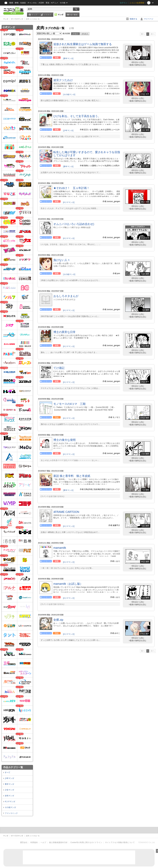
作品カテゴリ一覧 (13, 767)
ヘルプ (43, 842)
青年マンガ (9, 784)
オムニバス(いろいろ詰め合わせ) (74, 224)
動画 (11, 3)
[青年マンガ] (68, 58)
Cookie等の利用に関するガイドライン (86, 842)
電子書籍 (74, 15)
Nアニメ (55, 3)
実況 (48, 3)
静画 (17, 3)
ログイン (123, 3)
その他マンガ (10, 807)
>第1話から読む (138, 62)
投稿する (133, 19)
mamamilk (60, 548)
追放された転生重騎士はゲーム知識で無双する (83, 44)
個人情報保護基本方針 (58, 842)
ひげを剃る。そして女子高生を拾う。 (77, 116)
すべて (8, 772)
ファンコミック (11, 813)
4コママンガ (10, 802)
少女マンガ (9, 790)
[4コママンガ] (69, 202)
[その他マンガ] (69, 94)
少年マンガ (9, 778)
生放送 (23, 3)
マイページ (149, 19)
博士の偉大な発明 (64, 440)
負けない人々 (62, 260)
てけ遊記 (59, 368)
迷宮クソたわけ (63, 80)
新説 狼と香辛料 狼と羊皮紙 (72, 476)
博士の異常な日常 (64, 332)
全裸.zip (58, 620)
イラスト (48, 15)
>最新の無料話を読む (138, 65)
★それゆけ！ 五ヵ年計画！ (71, 188)
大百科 (41, 3)
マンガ (60, 15)
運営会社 (24, 842)
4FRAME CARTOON (66, 512)
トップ (34, 15)
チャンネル (32, 3)
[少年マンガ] (68, 130)
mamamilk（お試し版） (68, 584)
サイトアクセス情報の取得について (120, 842)
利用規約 (34, 842)
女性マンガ (9, 796)
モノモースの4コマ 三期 (69, 404)
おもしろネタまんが (66, 296)
